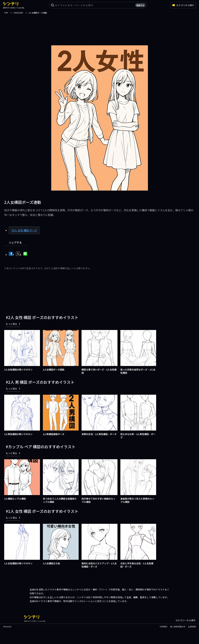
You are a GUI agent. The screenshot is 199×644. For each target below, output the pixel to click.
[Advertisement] (100, 28)
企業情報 (192, 626)
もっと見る (13, 324)
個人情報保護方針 (178, 626)
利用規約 (164, 626)
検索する (140, 5)
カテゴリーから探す (186, 620)
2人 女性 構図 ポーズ (25, 230)
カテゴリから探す (183, 5)
